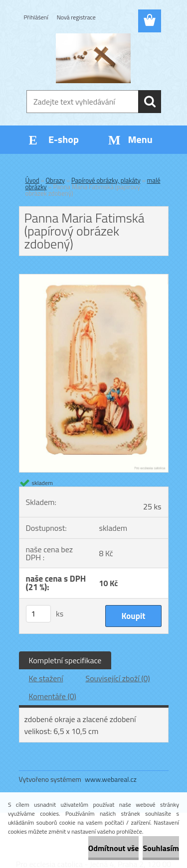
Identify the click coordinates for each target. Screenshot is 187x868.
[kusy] (38, 614)
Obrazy (56, 180)
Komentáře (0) (53, 696)
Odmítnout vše (114, 848)
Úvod (32, 180)
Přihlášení (36, 17)
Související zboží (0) (117, 678)
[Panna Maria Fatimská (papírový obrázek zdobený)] (94, 278)
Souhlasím (161, 848)
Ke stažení (46, 678)
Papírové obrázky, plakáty (106, 180)
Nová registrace (76, 17)
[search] (150, 102)
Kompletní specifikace (65, 660)
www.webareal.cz (111, 779)
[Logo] (93, 58)
